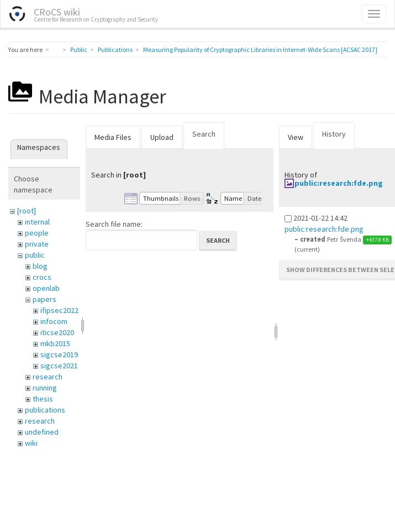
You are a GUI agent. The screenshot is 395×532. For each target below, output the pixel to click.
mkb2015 (55, 343)
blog (40, 266)
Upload (162, 137)
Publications (115, 49)
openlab (46, 288)
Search (204, 134)
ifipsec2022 (59, 310)
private (37, 244)
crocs (42, 277)
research (48, 377)
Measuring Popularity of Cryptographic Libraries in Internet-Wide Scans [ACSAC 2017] (260, 49)
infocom (54, 321)
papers (44, 299)
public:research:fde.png (339, 183)
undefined (42, 432)
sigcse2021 (59, 366)
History (334, 134)
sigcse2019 (59, 354)
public (35, 255)
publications (45, 410)
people (37, 233)
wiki (31, 443)
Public (79, 49)
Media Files (113, 137)
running (45, 388)
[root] (27, 211)
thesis (43, 399)
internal (37, 222)
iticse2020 (57, 332)
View (296, 137)
